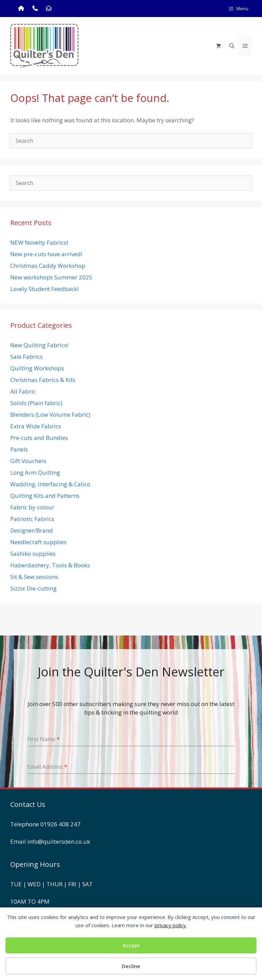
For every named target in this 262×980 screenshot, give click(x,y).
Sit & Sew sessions (34, 577)
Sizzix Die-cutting (33, 588)
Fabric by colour (32, 507)
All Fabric (23, 391)
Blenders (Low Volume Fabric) (50, 415)
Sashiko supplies (33, 554)
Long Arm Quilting (35, 472)
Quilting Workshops (37, 368)
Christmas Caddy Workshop (48, 266)
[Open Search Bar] (232, 46)
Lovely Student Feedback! (44, 289)
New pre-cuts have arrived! (46, 254)
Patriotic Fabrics (32, 519)
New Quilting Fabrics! (39, 345)
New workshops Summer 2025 (51, 277)
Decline (131, 966)
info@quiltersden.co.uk (59, 841)
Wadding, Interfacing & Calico (50, 484)
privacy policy (170, 925)
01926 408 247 (60, 824)
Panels (19, 449)
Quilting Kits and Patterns (45, 496)
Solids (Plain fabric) (36, 403)
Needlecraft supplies (38, 542)
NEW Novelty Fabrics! (39, 242)
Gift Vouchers (28, 461)
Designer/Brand (32, 530)
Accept (131, 945)
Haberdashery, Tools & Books (50, 565)
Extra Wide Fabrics (36, 426)
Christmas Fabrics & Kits (43, 380)
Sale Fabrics (26, 357)
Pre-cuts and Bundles (39, 438)
